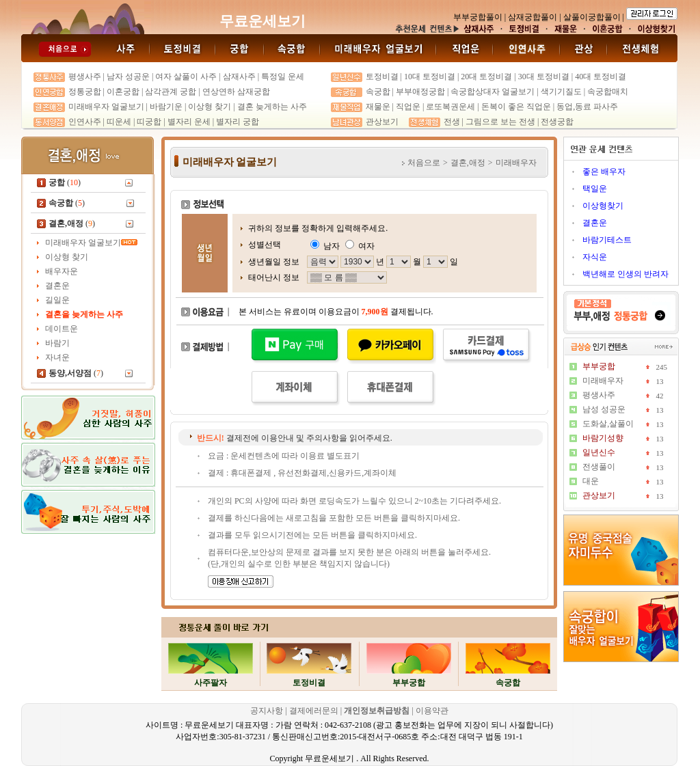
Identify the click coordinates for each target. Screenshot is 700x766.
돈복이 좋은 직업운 (516, 107)
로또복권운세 (450, 107)
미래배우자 (603, 381)
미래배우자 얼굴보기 (106, 107)
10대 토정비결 (430, 77)
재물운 (378, 107)
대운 (591, 481)
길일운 (57, 300)
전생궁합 (557, 122)
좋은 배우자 (604, 172)
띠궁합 (149, 122)
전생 (452, 122)
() (65, 182)
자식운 (595, 257)
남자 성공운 (128, 77)
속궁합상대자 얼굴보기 (493, 92)
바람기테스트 (607, 240)
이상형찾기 (603, 206)
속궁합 (378, 92)
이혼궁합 (123, 92)
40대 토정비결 (601, 77)
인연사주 (85, 122)
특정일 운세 (283, 77)
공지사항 (268, 711)
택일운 (595, 189)
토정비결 (382, 77)
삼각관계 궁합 (171, 92)
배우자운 (62, 271)
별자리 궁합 (238, 122)
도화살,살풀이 (608, 424)
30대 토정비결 (544, 77)
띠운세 (119, 122)
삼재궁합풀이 (533, 17)
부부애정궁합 (420, 92)
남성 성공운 (604, 409)
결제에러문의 (314, 711)
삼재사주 (239, 77)
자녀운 (57, 357)
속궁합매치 (608, 92)
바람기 (57, 343)
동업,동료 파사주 (587, 107)
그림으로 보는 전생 (500, 122)
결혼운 (57, 286)
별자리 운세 (189, 122)
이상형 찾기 (211, 107)
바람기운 (166, 107)
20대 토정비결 (486, 77)
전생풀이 (599, 467)
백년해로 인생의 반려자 (625, 274)
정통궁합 (85, 92)
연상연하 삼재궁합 (236, 92)
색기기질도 (561, 92)
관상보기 (382, 122)
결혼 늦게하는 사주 (272, 107)
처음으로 (424, 163)
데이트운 (62, 329)
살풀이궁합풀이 (592, 17)
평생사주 (85, 77)
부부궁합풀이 (478, 17)
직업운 (408, 107)
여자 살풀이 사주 (186, 77)
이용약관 (432, 711)
